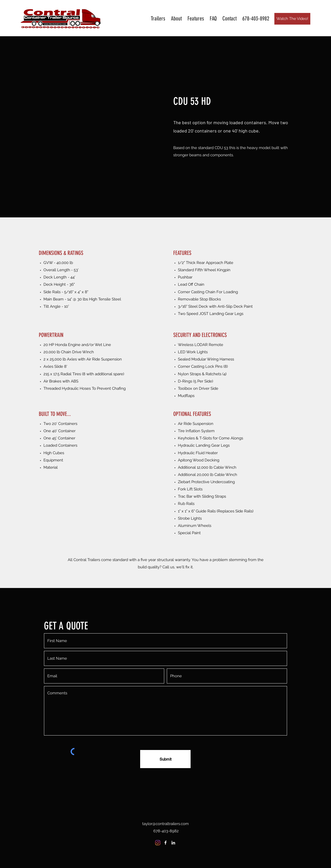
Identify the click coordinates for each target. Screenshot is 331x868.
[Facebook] (165, 843)
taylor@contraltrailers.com (165, 824)
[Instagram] (158, 843)
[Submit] (165, 759)
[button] (158, 19)
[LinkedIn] (173, 843)
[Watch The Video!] (292, 19)
